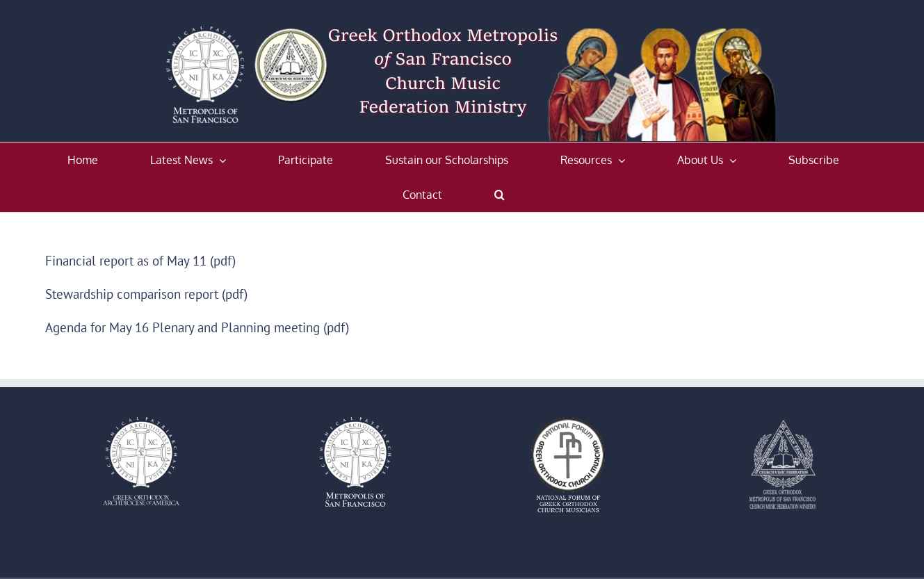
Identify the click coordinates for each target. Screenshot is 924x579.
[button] (500, 195)
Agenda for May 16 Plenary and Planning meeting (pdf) (197, 327)
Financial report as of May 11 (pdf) (140, 261)
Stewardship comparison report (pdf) (146, 294)
